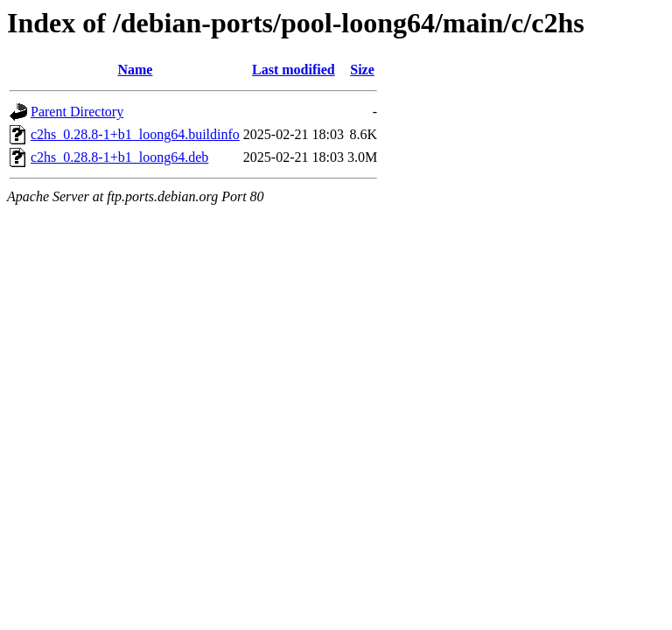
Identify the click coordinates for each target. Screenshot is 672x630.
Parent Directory (77, 112)
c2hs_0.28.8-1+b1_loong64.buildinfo (135, 134)
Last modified (294, 70)
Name (135, 70)
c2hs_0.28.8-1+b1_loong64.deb (119, 157)
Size (362, 70)
